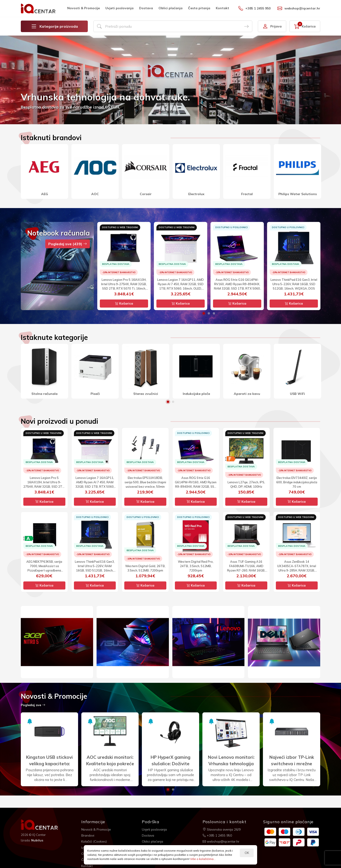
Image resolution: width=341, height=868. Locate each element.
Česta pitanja (199, 8)
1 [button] (204, 313)
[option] (170, 80)
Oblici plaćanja (170, 8)
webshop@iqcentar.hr (299, 8)
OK (247, 853)
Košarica (124, 303)
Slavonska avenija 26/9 (222, 829)
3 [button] (214, 313)
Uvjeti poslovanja (119, 8)
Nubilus (37, 840)
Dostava (146, 8)
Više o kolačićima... (203, 859)
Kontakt (222, 8)
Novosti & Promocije (84, 8)
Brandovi (88, 835)
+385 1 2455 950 (254, 8)
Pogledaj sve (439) (68, 244)
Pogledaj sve (33, 705)
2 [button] (209, 313)
